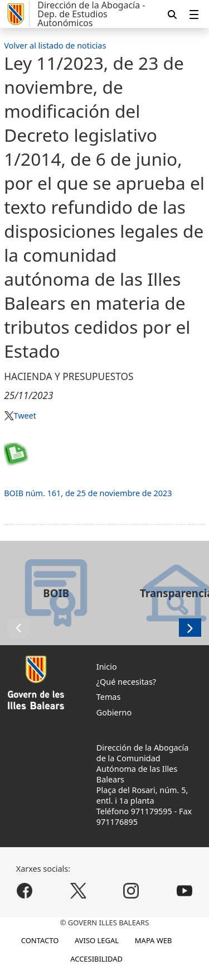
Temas (109, 697)
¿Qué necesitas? (126, 682)
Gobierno (114, 712)
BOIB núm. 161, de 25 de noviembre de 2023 (88, 493)
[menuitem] (194, 14)
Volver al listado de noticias (55, 45)
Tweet (25, 415)
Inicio (107, 667)
